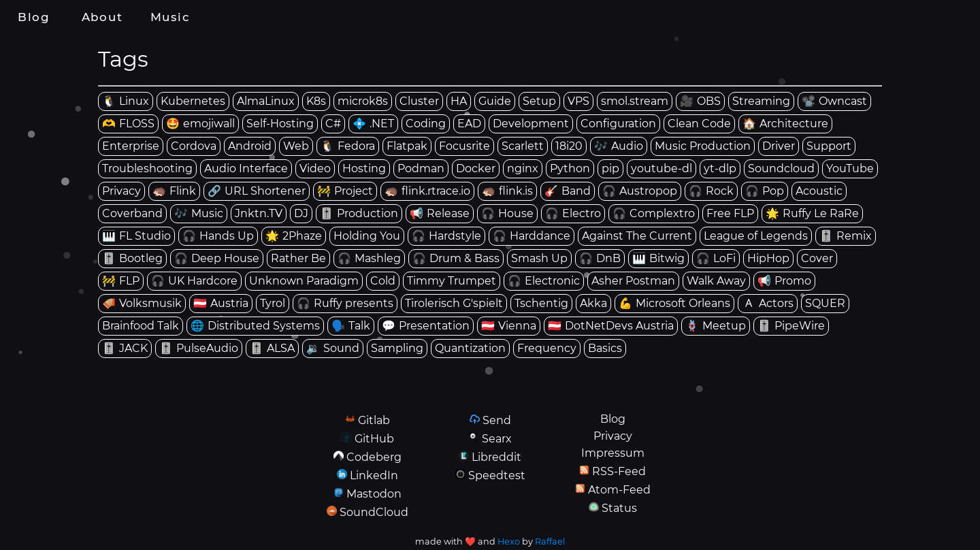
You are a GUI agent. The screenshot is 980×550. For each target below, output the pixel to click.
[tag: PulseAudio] (199, 349)
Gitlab (374, 420)
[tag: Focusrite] (464, 146)
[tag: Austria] (221, 304)
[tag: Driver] (779, 146)
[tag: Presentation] (426, 326)
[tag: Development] (531, 124)
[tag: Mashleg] (369, 259)
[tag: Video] (315, 169)
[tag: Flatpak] (407, 146)
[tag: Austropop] (640, 191)
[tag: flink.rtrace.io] (427, 191)
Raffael (550, 541)
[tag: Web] (296, 146)
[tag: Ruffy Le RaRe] (812, 214)
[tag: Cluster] (419, 101)
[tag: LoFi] (716, 259)
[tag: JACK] (125, 349)
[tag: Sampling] (397, 349)
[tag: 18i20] (569, 146)
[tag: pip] (610, 169)
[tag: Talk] (351, 326)
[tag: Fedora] (348, 146)
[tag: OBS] (700, 101)
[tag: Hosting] (364, 169)
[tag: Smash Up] (539, 259)
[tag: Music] (199, 214)
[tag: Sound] (333, 349)
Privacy (613, 436)
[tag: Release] (440, 214)
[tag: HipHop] (768, 259)
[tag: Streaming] (761, 101)
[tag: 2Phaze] (294, 236)
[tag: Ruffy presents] (345, 304)
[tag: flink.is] (507, 191)
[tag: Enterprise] (131, 146)
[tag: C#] (333, 124)
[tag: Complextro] (654, 214)
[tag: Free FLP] (730, 214)
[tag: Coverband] (132, 214)
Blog (34, 17)
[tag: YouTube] (850, 169)
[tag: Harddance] (532, 236)
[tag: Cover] (817, 259)
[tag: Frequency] (547, 349)
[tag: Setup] (539, 101)
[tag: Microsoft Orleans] (674, 304)
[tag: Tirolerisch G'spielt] (454, 304)
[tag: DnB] (600, 259)
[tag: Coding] (426, 124)
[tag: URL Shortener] (257, 191)
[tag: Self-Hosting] (280, 124)
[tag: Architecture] (785, 124)
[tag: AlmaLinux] (266, 101)
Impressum (613, 453)
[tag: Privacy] (121, 191)
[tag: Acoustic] (819, 191)
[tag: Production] (359, 214)
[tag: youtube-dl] (661, 169)
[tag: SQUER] (825, 304)
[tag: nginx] (523, 169)
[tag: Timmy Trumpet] (452, 281)
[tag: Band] (568, 191)
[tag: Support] (829, 146)
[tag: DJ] (301, 214)
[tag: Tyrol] (273, 304)
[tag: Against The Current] (637, 236)
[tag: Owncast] (834, 101)
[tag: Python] (570, 169)
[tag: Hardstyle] (446, 236)
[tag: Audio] (619, 146)
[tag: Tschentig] (541, 304)
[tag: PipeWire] (791, 326)
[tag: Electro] (573, 214)
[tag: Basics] (605, 349)
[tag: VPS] (578, 101)
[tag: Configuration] (618, 124)
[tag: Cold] (383, 281)
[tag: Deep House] (217, 259)
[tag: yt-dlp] (720, 169)
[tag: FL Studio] (136, 236)
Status (619, 508)
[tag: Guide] (495, 101)
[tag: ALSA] (272, 349)
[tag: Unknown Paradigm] (304, 281)
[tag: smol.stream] (635, 101)
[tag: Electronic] (544, 281)
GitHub (374, 439)
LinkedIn (374, 475)
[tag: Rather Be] (298, 259)
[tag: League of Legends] (756, 236)
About (102, 17)
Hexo (509, 541)
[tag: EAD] (469, 124)
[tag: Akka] (593, 304)
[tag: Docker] (476, 169)
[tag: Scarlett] (523, 146)
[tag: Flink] (174, 191)
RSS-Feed (619, 471)
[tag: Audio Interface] (246, 169)
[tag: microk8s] (363, 101)
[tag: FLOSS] (128, 124)
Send (497, 420)
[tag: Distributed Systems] (255, 326)
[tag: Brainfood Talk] (141, 326)
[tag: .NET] (373, 124)
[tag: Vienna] (509, 326)
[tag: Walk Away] (716, 281)
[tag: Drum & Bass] (456, 259)
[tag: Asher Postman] (633, 281)
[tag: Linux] (126, 101)
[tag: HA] (459, 101)
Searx (497, 439)
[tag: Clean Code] (699, 124)
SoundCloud (374, 512)
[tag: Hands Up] (218, 236)
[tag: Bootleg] (132, 259)
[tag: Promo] (784, 281)
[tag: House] (507, 214)
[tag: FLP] (121, 281)
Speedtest (497, 475)
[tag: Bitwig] (658, 259)
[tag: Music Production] (703, 146)
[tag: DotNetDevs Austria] (611, 326)
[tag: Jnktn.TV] (259, 214)
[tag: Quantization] (470, 349)
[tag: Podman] (421, 169)
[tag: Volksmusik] (142, 304)
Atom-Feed (619, 490)
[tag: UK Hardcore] (194, 281)
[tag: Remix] (846, 236)
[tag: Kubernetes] (193, 101)
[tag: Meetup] (716, 326)
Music (170, 17)
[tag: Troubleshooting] (147, 169)
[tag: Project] (345, 191)
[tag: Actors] (768, 304)
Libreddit (496, 457)
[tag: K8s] (316, 101)
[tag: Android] (250, 146)
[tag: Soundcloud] (781, 169)
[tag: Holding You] (367, 236)
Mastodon (374, 494)
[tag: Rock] (711, 191)
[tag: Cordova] (194, 146)
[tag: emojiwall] (200, 124)
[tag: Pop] (765, 191)
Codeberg (374, 457)
